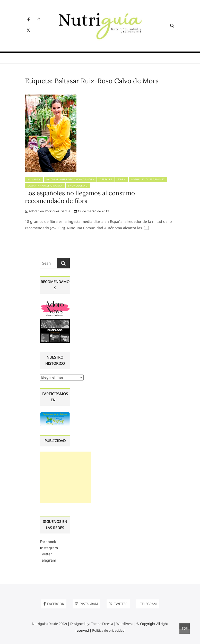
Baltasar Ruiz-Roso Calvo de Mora (70, 179)
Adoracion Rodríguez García (48, 211)
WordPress (125, 624)
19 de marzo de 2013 (92, 211)
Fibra (122, 179)
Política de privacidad (108, 630)
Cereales (106, 179)
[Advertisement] (66, 477)
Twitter (46, 554)
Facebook (48, 542)
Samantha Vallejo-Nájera (45, 186)
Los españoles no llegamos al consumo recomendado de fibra (80, 197)
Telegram (48, 560)
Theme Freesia (102, 624)
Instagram (49, 548)
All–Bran (34, 179)
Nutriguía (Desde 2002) (49, 624)
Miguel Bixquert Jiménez (148, 179)
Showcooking (78, 186)
